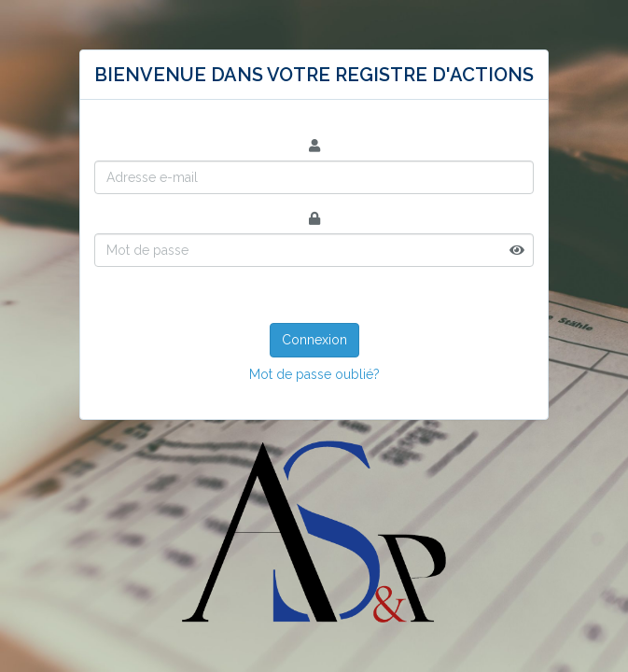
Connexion (314, 340)
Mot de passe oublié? (314, 374)
